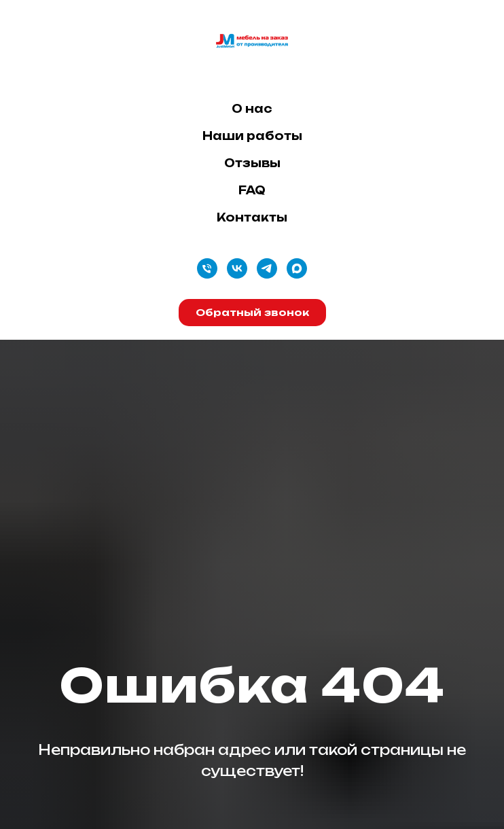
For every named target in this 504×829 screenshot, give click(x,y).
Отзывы (252, 163)
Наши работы (252, 136)
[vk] (237, 268)
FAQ (252, 190)
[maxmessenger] (297, 268)
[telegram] (267, 268)
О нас (252, 109)
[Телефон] (207, 268)
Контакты (252, 217)
